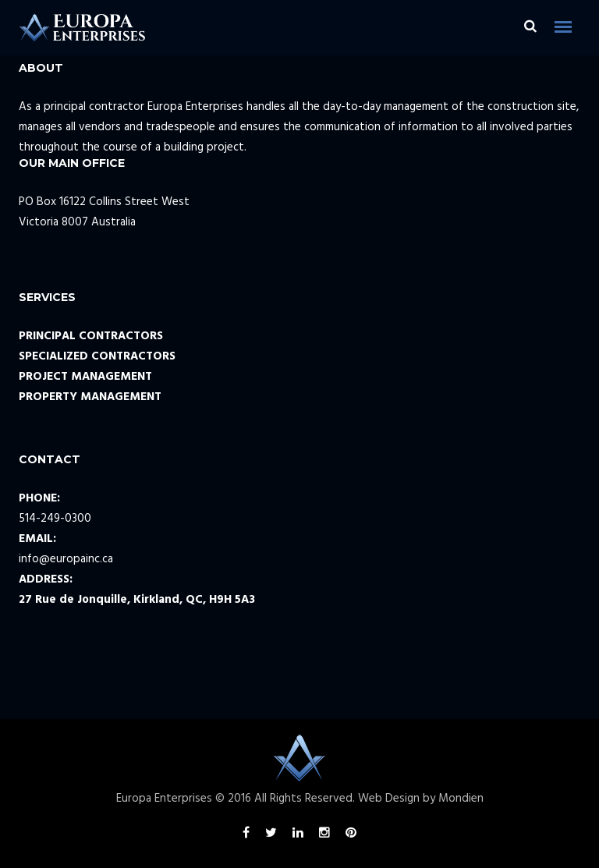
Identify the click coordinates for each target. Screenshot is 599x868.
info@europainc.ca (66, 559)
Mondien (461, 799)
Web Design (389, 799)
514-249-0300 (55, 519)
